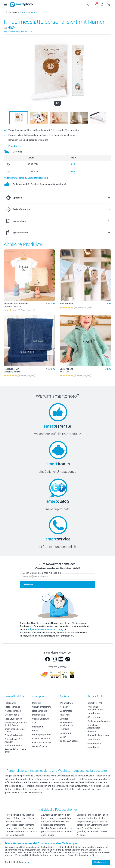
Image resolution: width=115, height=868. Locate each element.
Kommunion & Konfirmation (67, 724)
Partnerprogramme (42, 735)
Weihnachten (66, 703)
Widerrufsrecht (40, 746)
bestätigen (29, 584)
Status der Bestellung (98, 735)
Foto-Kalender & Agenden (12, 741)
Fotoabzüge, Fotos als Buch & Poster (16, 724)
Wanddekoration (13, 711)
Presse (36, 731)
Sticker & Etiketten (14, 746)
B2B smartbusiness (42, 743)
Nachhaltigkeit (39, 711)
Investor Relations (41, 739)
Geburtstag (65, 733)
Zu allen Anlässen (69, 741)
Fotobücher (10, 703)
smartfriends (94, 739)
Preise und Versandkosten (95, 708)
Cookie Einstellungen (17, 862)
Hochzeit (64, 729)
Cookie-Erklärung (41, 719)
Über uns (37, 703)
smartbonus (93, 747)
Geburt (63, 737)
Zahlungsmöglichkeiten (99, 721)
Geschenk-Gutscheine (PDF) (15, 751)
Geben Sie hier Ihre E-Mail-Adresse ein (42, 573)
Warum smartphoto (42, 707)
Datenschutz (38, 715)
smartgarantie (94, 743)
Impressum (38, 727)
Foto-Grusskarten (13, 719)
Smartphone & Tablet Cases (15, 730)
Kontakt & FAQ (95, 703)
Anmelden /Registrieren (94, 726)
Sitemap (92, 731)
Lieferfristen (94, 713)
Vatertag (64, 719)
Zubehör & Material (14, 735)
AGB (34, 723)
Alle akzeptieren (100, 862)
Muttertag (65, 715)
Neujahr (64, 707)
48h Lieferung (94, 717)
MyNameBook (12, 715)
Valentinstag (66, 711)
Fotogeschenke (12, 707)
